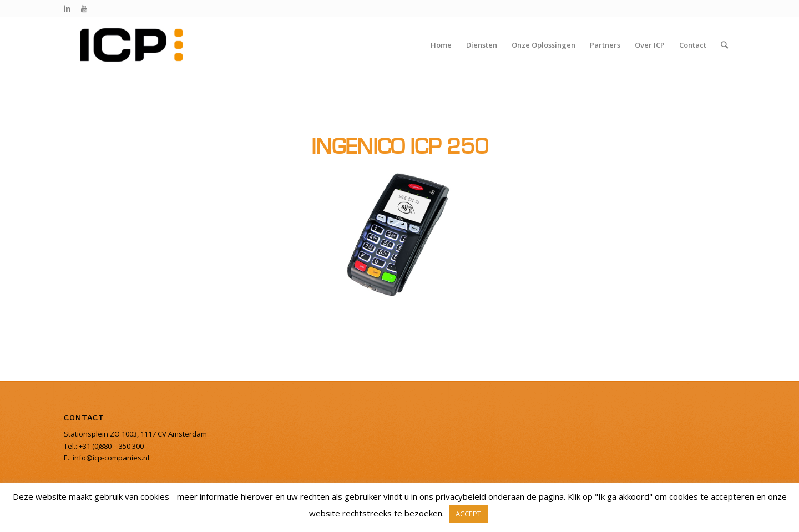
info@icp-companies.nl (110, 458)
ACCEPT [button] (468, 514)
